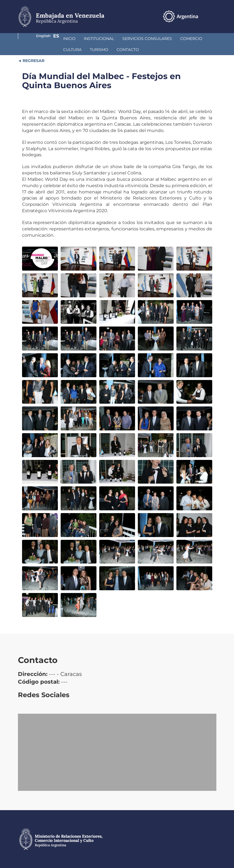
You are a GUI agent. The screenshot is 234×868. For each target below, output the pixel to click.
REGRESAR (33, 61)
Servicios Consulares (110, 39)
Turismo (35, 50)
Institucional (62, 39)
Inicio (32, 39)
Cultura (183, 39)
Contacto (64, 50)
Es (213, 16)
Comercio (154, 39)
